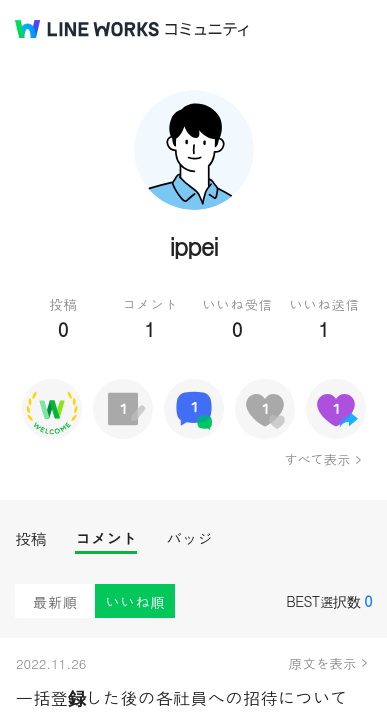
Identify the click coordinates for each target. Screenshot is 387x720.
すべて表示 (316, 459)
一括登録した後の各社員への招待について (181, 697)
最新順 (55, 601)
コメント (106, 538)
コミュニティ (207, 29)
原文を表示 (323, 663)
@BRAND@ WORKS (87, 29)
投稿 (30, 538)
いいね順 (135, 601)
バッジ (189, 538)
